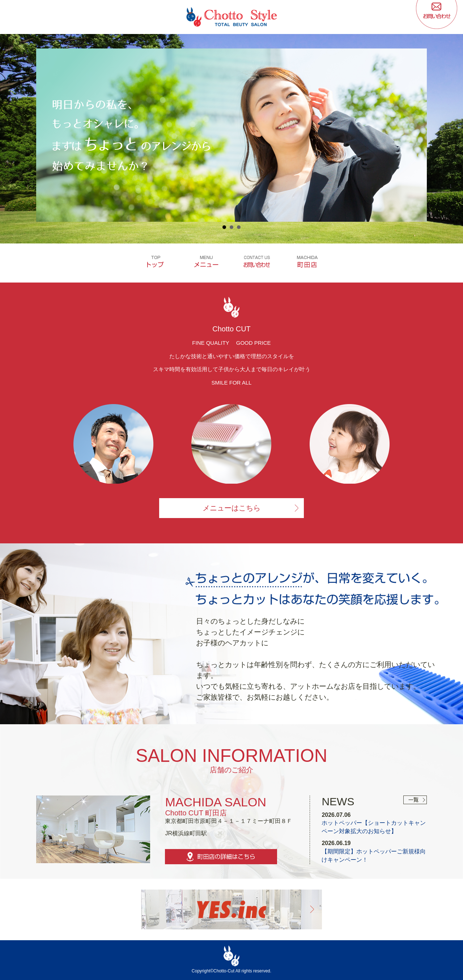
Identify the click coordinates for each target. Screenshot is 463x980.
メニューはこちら (231, 508)
